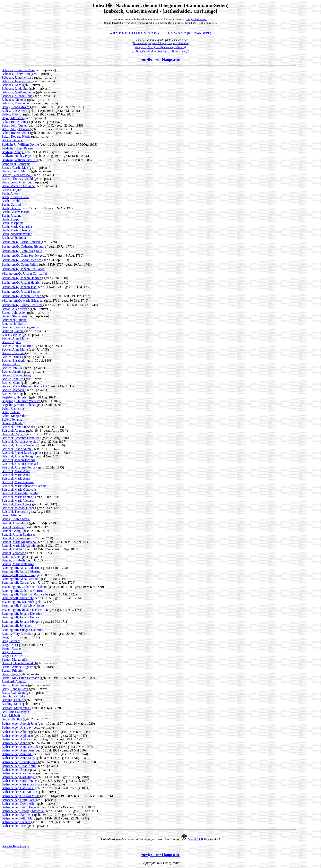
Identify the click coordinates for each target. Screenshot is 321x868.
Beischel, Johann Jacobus (18, 460)
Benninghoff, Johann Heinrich (21, 617)
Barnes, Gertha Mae (15, 168)
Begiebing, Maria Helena (19, 405)
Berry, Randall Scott (15, 689)
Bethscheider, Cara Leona (19, 773)
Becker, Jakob (11, 364)
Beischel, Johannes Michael (20, 464)
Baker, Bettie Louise (15, 122)
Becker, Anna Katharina (18, 346)
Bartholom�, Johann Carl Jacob (23, 269)
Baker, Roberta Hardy (16, 136)
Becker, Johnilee (13, 379)
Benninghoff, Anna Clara (19, 575)
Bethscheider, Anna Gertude (20, 747)
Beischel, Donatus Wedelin (20, 445)
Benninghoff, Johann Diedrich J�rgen (29, 610)
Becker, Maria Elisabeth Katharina (25, 386)
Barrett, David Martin (16, 171)
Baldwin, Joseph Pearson (18, 148)
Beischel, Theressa (14, 512)
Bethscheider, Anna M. (17, 754)
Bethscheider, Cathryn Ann (20, 792)
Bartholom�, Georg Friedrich (22, 260)
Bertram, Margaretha (16, 708)
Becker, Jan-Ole (12, 368)
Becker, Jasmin (12, 372)
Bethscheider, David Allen (19, 804)
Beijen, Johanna (12, 419)
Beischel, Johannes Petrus (19, 467)
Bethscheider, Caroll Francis (21, 781)
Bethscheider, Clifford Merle (21, 796)
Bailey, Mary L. (12, 114)
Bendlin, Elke (11, 557)
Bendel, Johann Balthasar (18, 535)
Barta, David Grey (14, 182)
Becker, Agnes (11, 342)
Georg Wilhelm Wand (196, 19)
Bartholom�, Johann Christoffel (25, 273)
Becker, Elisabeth (14, 360)
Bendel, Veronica (13, 553)
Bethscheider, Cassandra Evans (23, 784)
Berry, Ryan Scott (14, 693)
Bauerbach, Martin (14, 324)
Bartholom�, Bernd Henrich (21, 242)
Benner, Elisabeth (14, 560)
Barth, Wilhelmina (14, 238)
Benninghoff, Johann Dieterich (22, 614)
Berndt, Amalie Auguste (18, 667)
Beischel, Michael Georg (18, 508)
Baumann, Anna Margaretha (20, 327)
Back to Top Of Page (15, 846)
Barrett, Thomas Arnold (18, 179)
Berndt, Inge (10, 674)
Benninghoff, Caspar (16, 582)
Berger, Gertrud (12, 652)
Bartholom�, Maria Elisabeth (24, 300)
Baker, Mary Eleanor (16, 129)
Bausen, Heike (12, 335)
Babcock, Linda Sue (15, 89)
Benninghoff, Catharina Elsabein (26, 587)
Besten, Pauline (12, 719)
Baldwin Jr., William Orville (21, 144)
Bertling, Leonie (13, 700)
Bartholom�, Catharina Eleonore (24, 246)
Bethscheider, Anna (15, 743)
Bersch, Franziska (13, 696)
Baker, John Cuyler (15, 125)
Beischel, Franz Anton (17, 449)
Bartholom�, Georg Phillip (20, 264)
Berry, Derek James (15, 685)
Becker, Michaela (14, 390)
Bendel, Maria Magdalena (19, 542)
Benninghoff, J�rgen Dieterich (22, 630)
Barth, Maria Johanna (16, 230)
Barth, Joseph (11, 219)
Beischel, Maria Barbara (18, 482)
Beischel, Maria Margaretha (20, 493)
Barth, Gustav (11, 208)
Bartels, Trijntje (12, 190)
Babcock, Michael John (18, 96)
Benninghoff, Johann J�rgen (21, 622)
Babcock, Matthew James (19, 92)
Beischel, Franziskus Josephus (22, 453)
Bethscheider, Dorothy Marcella (23, 811)
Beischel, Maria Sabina (17, 497)
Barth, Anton (10, 193)
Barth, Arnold (11, 201)
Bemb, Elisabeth (12, 515)
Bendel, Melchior (14, 549)
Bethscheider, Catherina (18, 788)
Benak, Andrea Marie (16, 519)
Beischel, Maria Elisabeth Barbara (24, 486)
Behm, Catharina (13, 408)
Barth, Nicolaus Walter (17, 234)
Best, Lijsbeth (11, 716)
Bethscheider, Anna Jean (18, 750)
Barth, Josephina (13, 223)
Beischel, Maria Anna (16, 471)
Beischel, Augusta (14, 431)
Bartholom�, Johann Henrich (22, 278)
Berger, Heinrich (13, 656)
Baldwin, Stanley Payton (18, 156)
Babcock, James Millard (18, 78)
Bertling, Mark (12, 704)
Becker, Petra (11, 394)
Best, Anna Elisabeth (15, 712)
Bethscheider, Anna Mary (19, 758)
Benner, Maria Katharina (18, 564)
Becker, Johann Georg (16, 375)
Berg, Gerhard (11, 641)
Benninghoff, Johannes (17, 625)
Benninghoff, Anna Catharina (21, 568)
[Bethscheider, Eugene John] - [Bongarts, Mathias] (161, 43)
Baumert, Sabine (13, 331)
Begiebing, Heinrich (15, 397)
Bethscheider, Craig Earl (18, 800)
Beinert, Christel (12, 423)
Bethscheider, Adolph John (20, 724)
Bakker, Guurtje (12, 140)
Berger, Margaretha (14, 659)
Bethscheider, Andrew (17, 739)
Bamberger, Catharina (16, 164)
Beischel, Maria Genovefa (19, 489)
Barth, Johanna (11, 216)
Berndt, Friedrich (13, 671)
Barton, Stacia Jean (15, 316)
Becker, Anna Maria (15, 349)
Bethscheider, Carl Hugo (18, 777)
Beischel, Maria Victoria (18, 501)
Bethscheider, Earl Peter (18, 815)
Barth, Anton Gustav (15, 197)
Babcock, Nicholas (14, 100)
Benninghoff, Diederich (18, 598)
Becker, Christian (13, 353)
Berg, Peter (9, 645)
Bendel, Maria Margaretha (19, 546)
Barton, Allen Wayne (16, 309)
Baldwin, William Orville (19, 160)
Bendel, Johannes (14, 538)
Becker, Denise (12, 357)
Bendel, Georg (12, 531)
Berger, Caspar (11, 648)
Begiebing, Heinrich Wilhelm (21, 401)
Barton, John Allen (14, 313)
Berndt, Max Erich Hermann (21, 678)
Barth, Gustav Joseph (16, 212)
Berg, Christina (12, 637)
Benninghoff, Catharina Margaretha (25, 594)
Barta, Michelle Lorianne (19, 186)
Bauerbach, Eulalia (14, 320)
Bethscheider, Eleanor (16, 822)
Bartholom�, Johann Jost (19, 287)
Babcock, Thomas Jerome (19, 103)
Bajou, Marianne (13, 118)
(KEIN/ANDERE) (199, 33)
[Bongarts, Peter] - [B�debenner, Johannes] (160, 47)
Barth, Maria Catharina (17, 227)
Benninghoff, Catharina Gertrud (23, 591)
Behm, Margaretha (14, 416)
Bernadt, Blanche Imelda (18, 663)
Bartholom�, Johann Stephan (22, 296)
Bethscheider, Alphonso (18, 736)
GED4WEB (195, 839)
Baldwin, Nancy (13, 152)
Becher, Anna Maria (15, 338)
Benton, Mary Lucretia (17, 634)
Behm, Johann (11, 412)
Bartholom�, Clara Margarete (22, 251)
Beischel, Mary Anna (16, 504)
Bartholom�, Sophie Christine (23, 305)
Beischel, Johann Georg (18, 456)
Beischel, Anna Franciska (19, 427)
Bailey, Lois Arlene (15, 111)
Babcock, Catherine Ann (18, 70)
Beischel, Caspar (13, 434)
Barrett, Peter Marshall (17, 175)
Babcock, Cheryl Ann (16, 74)
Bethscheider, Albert (15, 732)
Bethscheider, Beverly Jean (20, 762)
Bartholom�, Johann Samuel (21, 291)
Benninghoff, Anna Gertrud (20, 579)
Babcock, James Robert (18, 81)
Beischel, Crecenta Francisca (21, 438)
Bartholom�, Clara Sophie (20, 255)
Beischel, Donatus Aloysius (20, 442)
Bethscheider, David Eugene (21, 807)
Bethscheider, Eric (14, 826)
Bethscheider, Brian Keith (19, 766)
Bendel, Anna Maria (15, 523)
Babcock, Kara (12, 85)
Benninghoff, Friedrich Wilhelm (23, 605)
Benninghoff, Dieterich (19, 602)
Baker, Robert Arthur (16, 133)
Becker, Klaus (11, 383)
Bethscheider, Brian (15, 770)
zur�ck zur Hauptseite (161, 59)
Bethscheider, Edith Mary (19, 818)
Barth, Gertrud (11, 204)
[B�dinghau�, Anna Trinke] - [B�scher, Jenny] (160, 51)
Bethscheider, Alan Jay (17, 727)
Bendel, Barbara (13, 527)
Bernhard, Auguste (14, 682)
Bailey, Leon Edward (16, 107)
